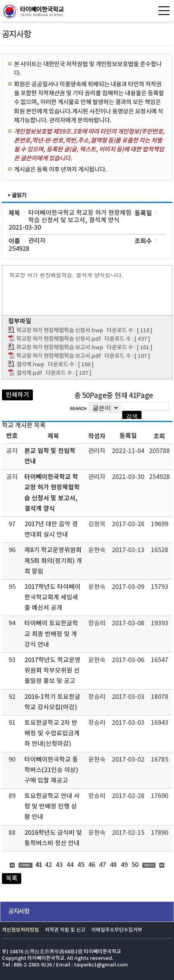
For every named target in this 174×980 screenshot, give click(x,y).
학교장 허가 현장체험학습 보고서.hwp (60, 348)
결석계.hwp (30, 365)
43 (59, 865)
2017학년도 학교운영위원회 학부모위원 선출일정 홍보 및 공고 (52, 671)
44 (70, 865)
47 (102, 865)
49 (124, 865)
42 (48, 865)
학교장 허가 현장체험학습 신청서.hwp (60, 330)
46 (92, 865)
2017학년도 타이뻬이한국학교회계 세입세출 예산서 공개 (52, 597)
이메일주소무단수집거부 (117, 930)
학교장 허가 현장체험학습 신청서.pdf (59, 339)
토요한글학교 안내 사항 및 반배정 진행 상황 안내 (52, 807)
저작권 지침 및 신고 (65, 930)
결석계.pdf (29, 373)
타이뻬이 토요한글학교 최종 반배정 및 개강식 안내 (51, 634)
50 (135, 865)
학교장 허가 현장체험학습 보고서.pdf (59, 356)
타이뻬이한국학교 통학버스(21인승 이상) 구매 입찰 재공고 (51, 770)
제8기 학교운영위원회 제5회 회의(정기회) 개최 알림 (53, 561)
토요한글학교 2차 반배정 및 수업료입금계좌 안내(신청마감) (52, 733)
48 (113, 865)
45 (81, 865)
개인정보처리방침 (20, 930)
